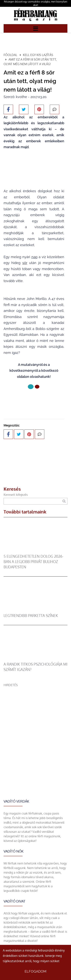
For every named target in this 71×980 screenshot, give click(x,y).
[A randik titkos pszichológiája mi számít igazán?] (36, 659)
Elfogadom (35, 971)
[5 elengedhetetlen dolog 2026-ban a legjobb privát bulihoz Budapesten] (36, 551)
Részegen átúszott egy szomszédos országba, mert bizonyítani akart (36, 3)
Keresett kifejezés (16, 495)
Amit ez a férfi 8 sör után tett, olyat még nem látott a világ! (30, 62)
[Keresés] (64, 501)
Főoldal (10, 55)
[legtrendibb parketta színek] (36, 611)
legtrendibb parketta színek (31, 616)
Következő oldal (34, 399)
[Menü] (36, 28)
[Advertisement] (35, 723)
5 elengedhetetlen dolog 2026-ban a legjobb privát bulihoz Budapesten (34, 562)
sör (25, 263)
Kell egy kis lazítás (38, 55)
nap (34, 257)
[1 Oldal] (37, 387)
